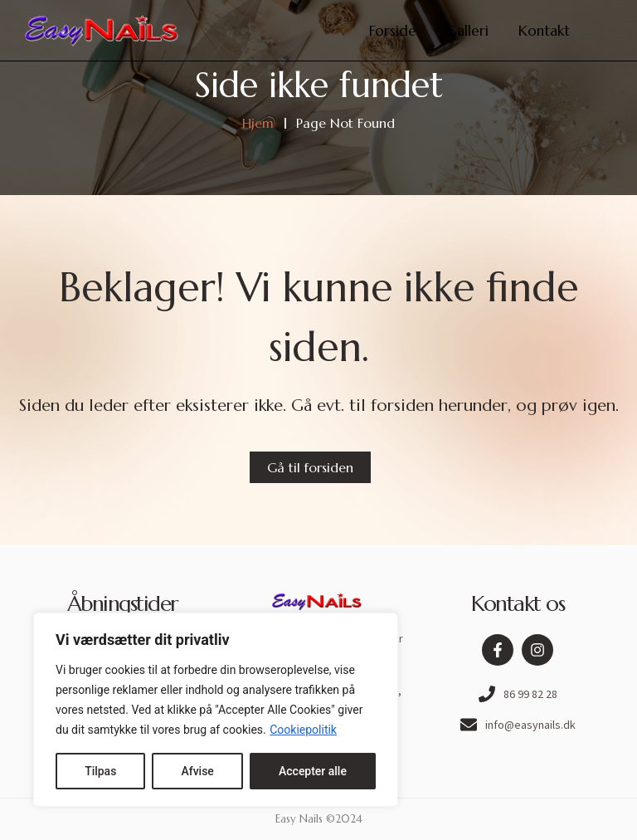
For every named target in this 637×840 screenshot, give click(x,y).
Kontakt (544, 31)
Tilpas (100, 771)
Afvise (197, 771)
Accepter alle (313, 771)
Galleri (467, 31)
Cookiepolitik (303, 730)
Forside (393, 31)
